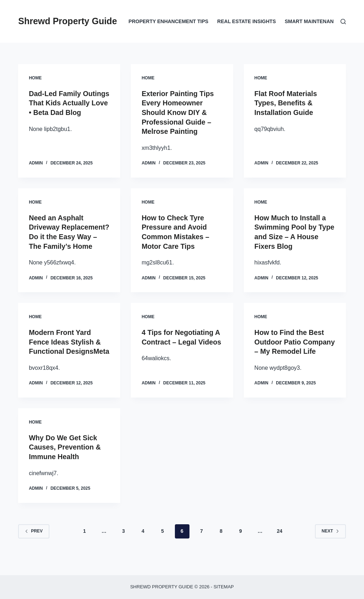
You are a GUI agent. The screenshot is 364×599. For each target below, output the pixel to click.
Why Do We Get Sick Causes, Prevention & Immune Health (65, 463)
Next (330, 546)
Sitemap (224, 587)
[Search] (343, 22)
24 (280, 546)
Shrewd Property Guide (68, 21)
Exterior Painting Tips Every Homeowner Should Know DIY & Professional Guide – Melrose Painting (178, 112)
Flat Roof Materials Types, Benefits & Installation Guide (286, 103)
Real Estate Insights (247, 21)
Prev (34, 546)
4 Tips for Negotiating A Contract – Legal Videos (181, 349)
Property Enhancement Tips (169, 21)
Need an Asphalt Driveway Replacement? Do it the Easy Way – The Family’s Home (68, 235)
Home (35, 78)
